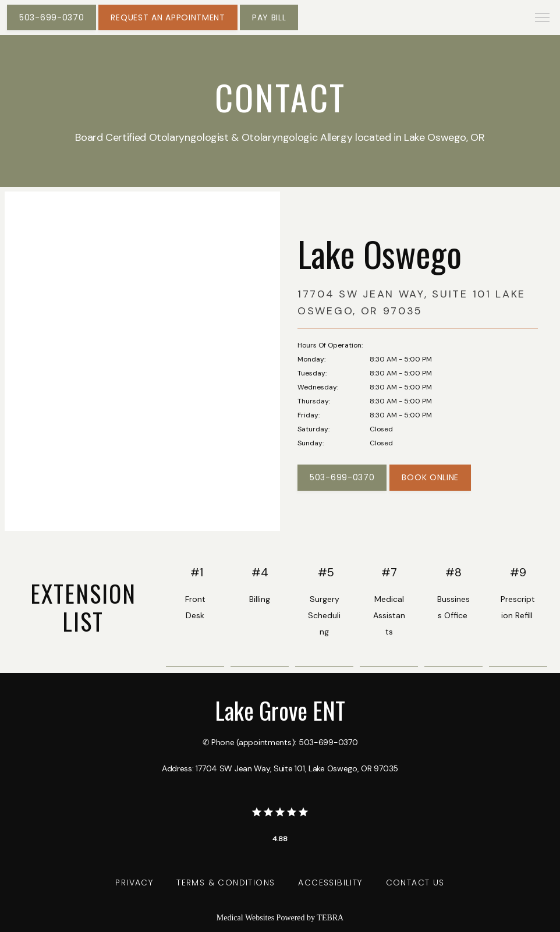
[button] (543, 19)
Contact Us (415, 883)
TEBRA (330, 918)
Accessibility (330, 883)
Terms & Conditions (226, 883)
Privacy (134, 883)
